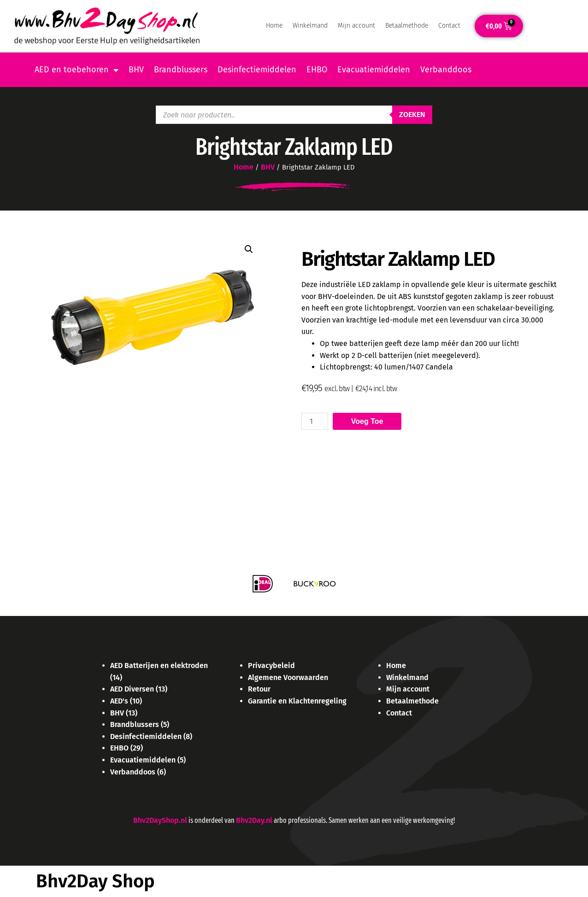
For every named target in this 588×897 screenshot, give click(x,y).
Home (274, 26)
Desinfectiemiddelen (257, 70)
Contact (449, 26)
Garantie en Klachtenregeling (297, 701)
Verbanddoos (446, 70)
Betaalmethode (407, 26)
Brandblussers (181, 70)
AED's (119, 701)
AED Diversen (132, 689)
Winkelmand (310, 26)
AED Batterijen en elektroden (159, 665)
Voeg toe (367, 421)
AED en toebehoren (76, 70)
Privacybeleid (271, 665)
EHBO (317, 70)
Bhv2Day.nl (254, 820)
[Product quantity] (315, 421)
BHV (136, 70)
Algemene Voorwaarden (288, 677)
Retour (259, 689)
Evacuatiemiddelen (374, 70)
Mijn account (356, 26)
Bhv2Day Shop (95, 881)
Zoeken (412, 114)
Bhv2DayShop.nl (160, 820)
